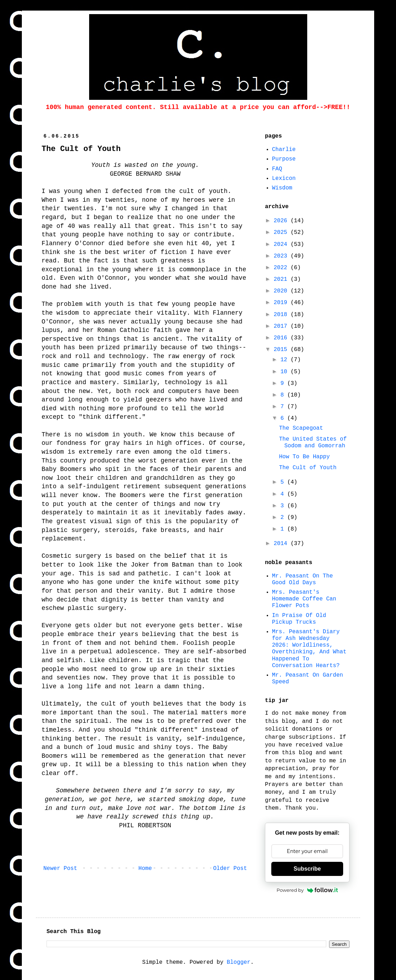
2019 (282, 303)
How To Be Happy (304, 457)
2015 (282, 350)
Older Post (230, 869)
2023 (282, 256)
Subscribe (307, 869)
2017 (282, 326)
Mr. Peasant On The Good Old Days (302, 579)
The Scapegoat (301, 428)
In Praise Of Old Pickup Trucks (299, 619)
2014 (282, 544)
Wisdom (282, 188)
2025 (282, 232)
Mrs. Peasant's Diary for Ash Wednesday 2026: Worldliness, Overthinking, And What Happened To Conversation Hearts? (309, 649)
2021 (282, 279)
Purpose (284, 159)
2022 (282, 268)
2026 (282, 221)
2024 (282, 244)
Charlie (284, 150)
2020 (282, 291)
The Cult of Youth (308, 468)
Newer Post (60, 869)
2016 (282, 338)
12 (286, 360)
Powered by (307, 890)
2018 (282, 315)
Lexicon (284, 179)
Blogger (239, 962)
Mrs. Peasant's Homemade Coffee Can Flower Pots (304, 599)
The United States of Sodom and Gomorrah (313, 443)
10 (286, 372)
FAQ (277, 169)
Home (145, 869)
